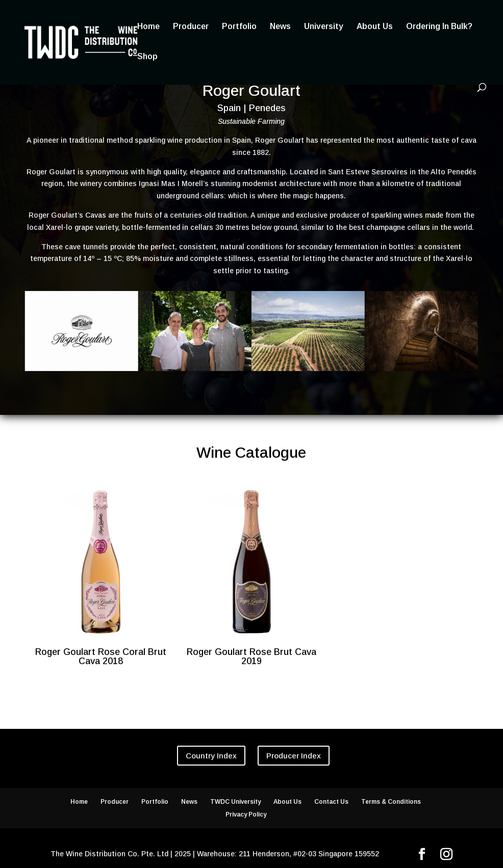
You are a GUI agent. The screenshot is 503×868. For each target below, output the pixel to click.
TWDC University (235, 802)
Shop (147, 57)
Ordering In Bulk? (439, 27)
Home (148, 27)
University (324, 27)
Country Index (211, 756)
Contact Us (331, 802)
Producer (191, 27)
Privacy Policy (246, 814)
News (280, 27)
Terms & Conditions (391, 802)
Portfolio (239, 27)
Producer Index (294, 756)
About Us (375, 27)
